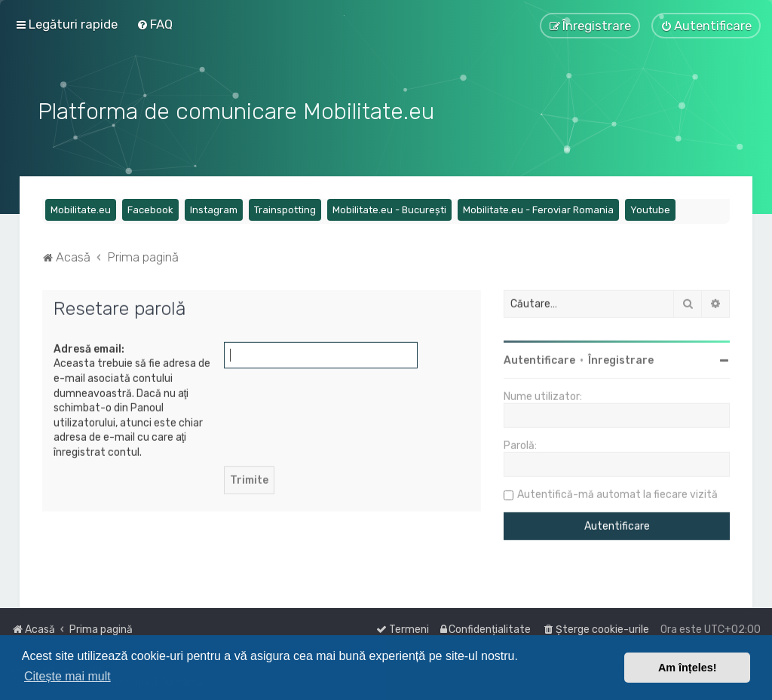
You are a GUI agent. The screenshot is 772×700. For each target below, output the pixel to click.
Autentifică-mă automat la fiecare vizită (617, 493)
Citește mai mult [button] (67, 676)
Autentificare (539, 359)
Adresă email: (89, 347)
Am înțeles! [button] (688, 668)
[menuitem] (155, 24)
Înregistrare (621, 359)
